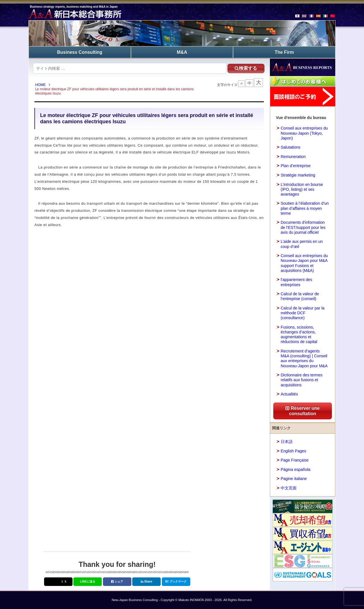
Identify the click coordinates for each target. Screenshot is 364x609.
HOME (41, 85)
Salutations (290, 147)
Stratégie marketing (298, 175)
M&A (182, 52)
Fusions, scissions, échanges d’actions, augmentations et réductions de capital (299, 334)
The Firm (284, 52)
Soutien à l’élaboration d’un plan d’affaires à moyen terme (305, 208)
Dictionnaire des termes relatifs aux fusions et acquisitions (302, 380)
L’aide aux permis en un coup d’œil (302, 244)
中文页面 (289, 488)
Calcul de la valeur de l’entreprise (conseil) (300, 296)
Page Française (295, 460)
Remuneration (293, 156)
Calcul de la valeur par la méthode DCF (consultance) (303, 313)
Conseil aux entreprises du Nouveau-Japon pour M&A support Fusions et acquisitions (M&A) (304, 263)
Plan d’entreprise (296, 166)
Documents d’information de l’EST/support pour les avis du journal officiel (303, 227)
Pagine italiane (294, 478)
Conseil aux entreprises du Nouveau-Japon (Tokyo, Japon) (304, 133)
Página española (295, 469)
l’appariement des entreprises (296, 282)
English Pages (293, 451)
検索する (244, 68)
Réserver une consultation (303, 411)
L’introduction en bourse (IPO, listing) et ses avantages (302, 189)
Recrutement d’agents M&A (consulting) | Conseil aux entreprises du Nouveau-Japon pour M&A (304, 358)
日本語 (287, 441)
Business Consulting (80, 52)
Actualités (289, 394)
